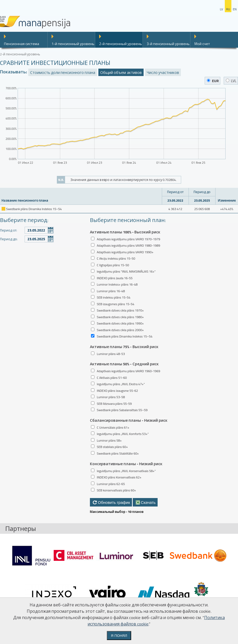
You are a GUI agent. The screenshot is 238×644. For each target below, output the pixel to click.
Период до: (9, 239)
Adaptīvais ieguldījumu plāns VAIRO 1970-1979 (129, 239)
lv (221, 9)
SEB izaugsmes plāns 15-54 (116, 304)
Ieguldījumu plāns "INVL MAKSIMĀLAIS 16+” (126, 271)
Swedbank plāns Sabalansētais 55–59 (122, 410)
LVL (231, 81)
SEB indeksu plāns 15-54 (114, 297)
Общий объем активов (121, 72)
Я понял (119, 636)
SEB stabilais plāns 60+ (112, 447)
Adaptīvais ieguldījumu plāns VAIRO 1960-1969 (129, 371)
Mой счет (202, 44)
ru (228, 9)
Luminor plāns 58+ (109, 440)
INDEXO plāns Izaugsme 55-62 (117, 391)
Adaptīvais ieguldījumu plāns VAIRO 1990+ (125, 252)
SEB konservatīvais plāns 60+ (116, 490)
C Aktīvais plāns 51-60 (112, 378)
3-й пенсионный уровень (168, 44)
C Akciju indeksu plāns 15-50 (116, 258)
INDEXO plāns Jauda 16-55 (115, 278)
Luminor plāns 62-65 (111, 484)
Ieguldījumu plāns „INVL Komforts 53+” (123, 434)
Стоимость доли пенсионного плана (63, 72)
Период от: (8, 230)
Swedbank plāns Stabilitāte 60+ (118, 453)
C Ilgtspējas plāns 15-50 (113, 265)
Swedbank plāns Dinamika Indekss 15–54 (125, 336)
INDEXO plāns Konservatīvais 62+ (119, 477)
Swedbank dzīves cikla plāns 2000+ (120, 330)
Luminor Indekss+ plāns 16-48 (117, 284)
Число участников (163, 72)
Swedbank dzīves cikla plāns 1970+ (120, 310)
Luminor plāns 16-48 (111, 291)
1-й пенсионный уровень (73, 44)
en (235, 9)
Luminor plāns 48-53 (111, 354)
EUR (213, 81)
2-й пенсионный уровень (121, 44)
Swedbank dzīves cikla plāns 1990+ (120, 323)
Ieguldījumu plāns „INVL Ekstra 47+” (121, 384)
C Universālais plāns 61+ (113, 427)
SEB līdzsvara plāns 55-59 (114, 404)
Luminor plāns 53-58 (111, 397)
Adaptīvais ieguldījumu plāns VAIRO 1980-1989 (129, 245)
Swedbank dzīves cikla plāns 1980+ (120, 317)
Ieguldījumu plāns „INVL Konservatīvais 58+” (126, 471)
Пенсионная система (22, 44)
